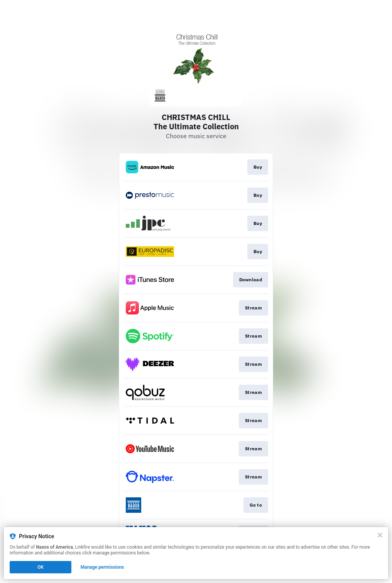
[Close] (380, 535)
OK (41, 567)
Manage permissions (102, 567)
